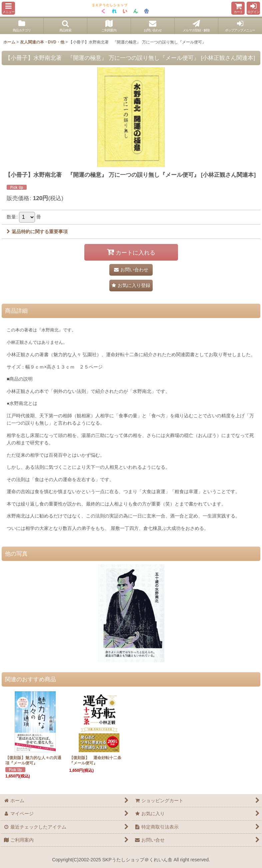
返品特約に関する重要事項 (37, 232)
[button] (8, 8)
